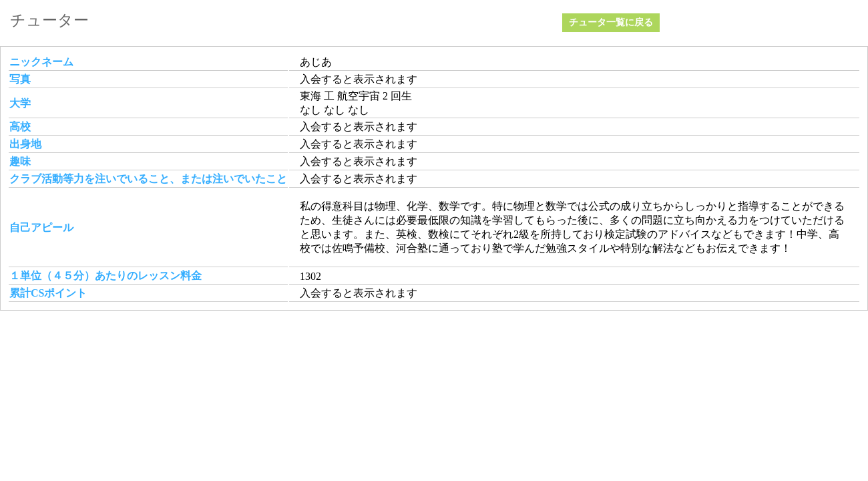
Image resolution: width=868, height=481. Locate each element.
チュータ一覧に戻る (611, 22)
